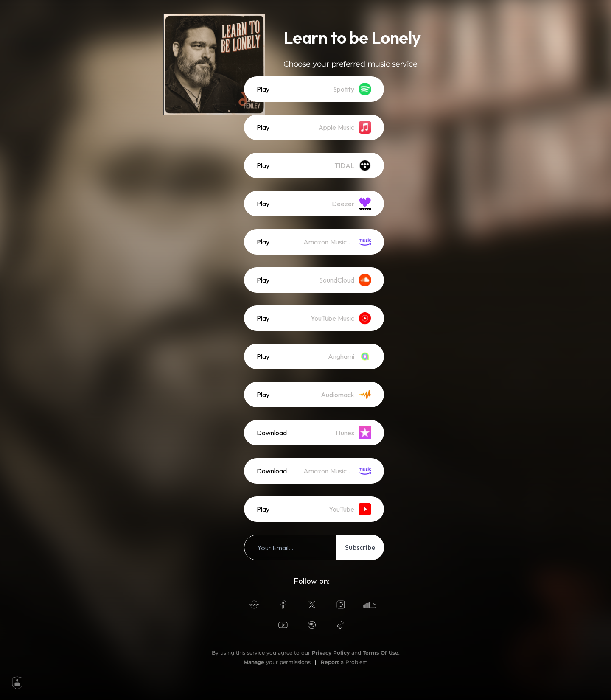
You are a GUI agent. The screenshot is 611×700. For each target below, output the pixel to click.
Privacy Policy (331, 653)
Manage (254, 662)
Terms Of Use (381, 653)
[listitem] (314, 89)
